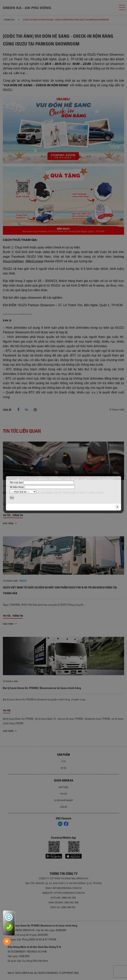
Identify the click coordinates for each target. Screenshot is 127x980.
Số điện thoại (42, 487)
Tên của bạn (42, 482)
